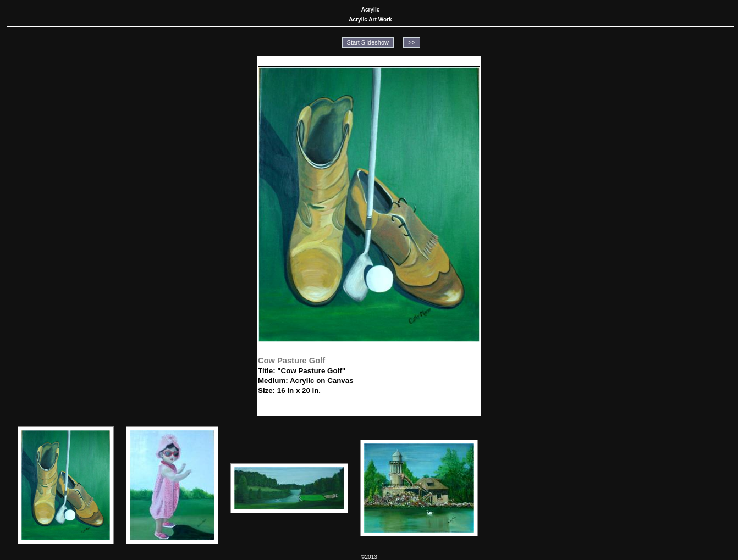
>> (412, 42)
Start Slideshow (368, 42)
